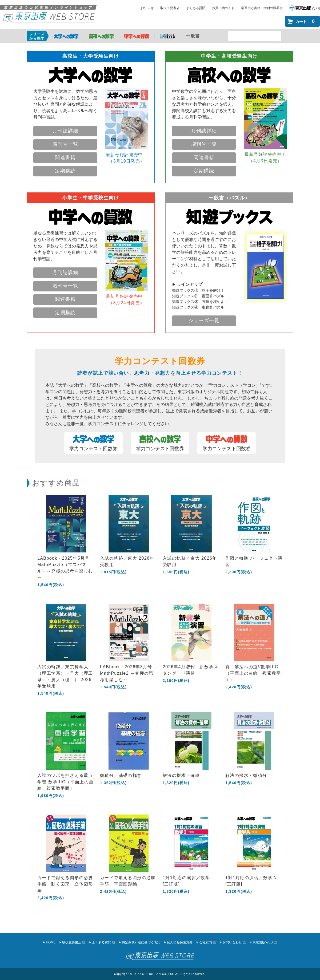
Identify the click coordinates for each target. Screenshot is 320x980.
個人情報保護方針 (180, 942)
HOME (51, 942)
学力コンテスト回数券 (93, 443)
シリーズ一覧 (204, 321)
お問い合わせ (232, 942)
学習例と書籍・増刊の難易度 (262, 8)
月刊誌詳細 (65, 131)
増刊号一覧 (65, 144)
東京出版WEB (263, 942)
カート (306, 21)
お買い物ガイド (223, 8)
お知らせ (147, 8)
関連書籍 (65, 157)
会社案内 (206, 942)
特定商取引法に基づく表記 (141, 942)
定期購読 (65, 171)
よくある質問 (196, 8)
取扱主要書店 (170, 8)
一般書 (193, 36)
